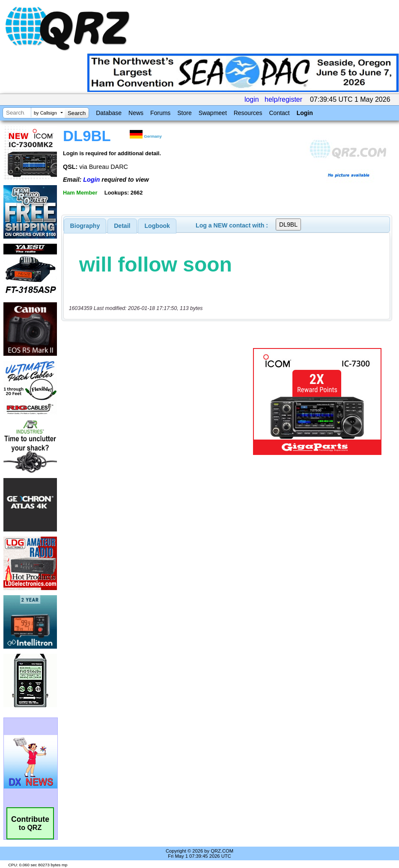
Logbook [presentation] (157, 226)
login (252, 99)
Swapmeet (213, 113)
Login (305, 113)
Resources (248, 113)
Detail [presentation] (122, 226)
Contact (279, 113)
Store (184, 113)
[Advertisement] (159, 402)
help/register (283, 99)
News (136, 113)
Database (109, 113)
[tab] (85, 226)
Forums (160, 113)
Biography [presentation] (85, 226)
